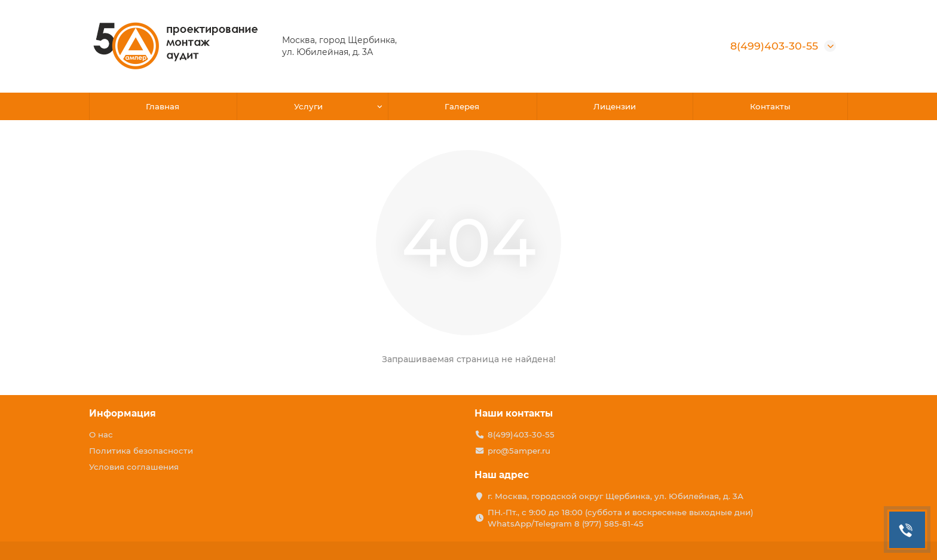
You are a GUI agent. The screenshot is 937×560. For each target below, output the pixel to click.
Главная (163, 106)
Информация (123, 413)
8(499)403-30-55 (774, 46)
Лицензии (615, 106)
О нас (101, 434)
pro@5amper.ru (519, 451)
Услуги (308, 106)
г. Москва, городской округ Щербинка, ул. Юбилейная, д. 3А (616, 496)
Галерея (462, 106)
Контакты (770, 106)
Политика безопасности (141, 451)
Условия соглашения (134, 467)
